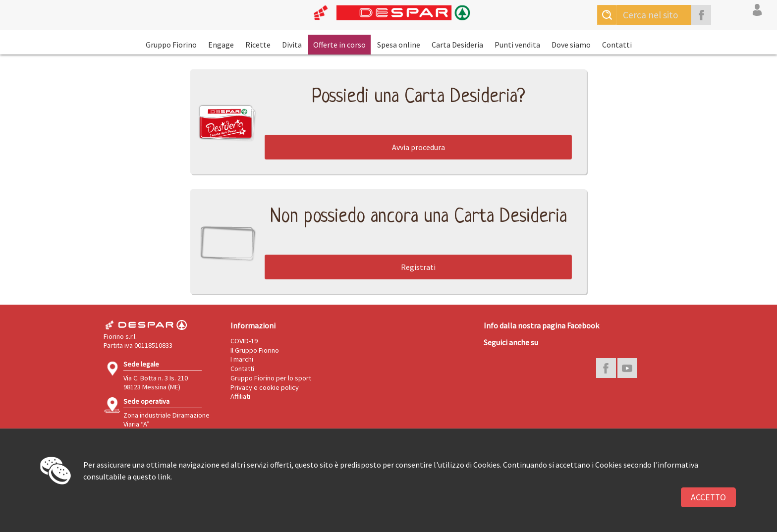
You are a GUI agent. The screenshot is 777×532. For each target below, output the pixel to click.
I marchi (242, 359)
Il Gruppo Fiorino (255, 350)
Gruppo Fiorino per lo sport (271, 378)
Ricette (258, 45)
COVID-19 (244, 341)
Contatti (617, 45)
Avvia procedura (418, 147)
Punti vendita (517, 45)
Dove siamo (571, 45)
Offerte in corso (339, 45)
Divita (292, 45)
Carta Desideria (457, 45)
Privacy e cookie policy (265, 387)
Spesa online (399, 45)
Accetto (708, 497)
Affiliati (240, 396)
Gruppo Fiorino (171, 45)
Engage (221, 45)
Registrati (418, 267)
